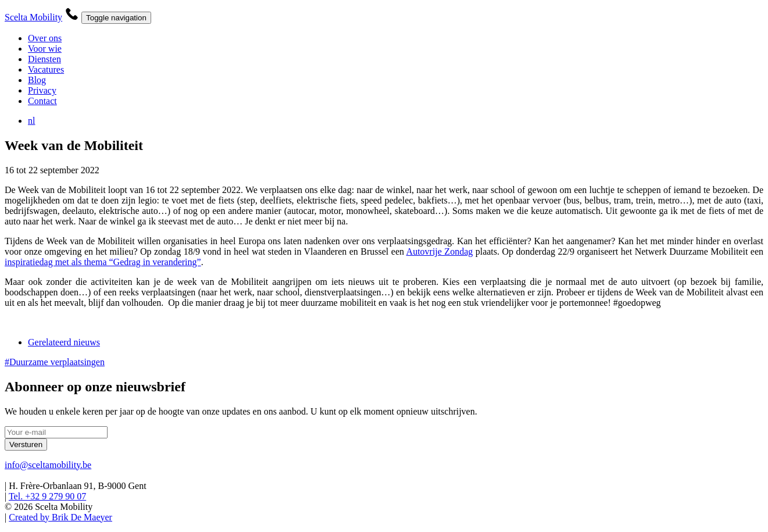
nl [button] (34, 121)
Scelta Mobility (33, 17)
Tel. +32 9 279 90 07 (47, 496)
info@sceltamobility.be (48, 465)
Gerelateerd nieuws (64, 342)
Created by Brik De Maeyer (60, 517)
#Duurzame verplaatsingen (55, 362)
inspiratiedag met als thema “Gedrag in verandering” (103, 262)
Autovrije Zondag (440, 251)
